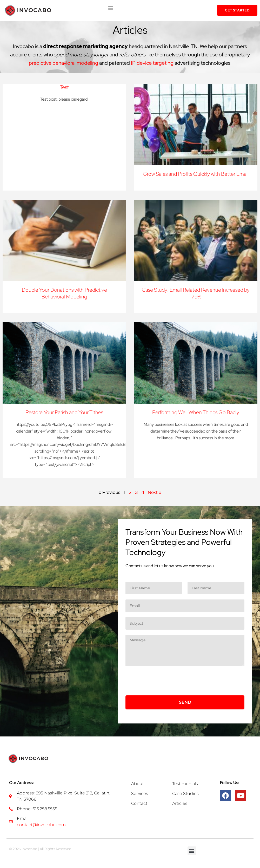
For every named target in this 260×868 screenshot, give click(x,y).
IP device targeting (152, 63)
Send (185, 702)
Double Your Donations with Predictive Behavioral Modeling (64, 293)
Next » (155, 492)
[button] (192, 851)
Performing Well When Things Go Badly (196, 412)
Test (64, 87)
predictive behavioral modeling (64, 63)
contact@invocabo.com (41, 825)
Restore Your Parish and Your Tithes (64, 412)
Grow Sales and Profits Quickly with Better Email (196, 174)
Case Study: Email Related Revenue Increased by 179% (196, 293)
